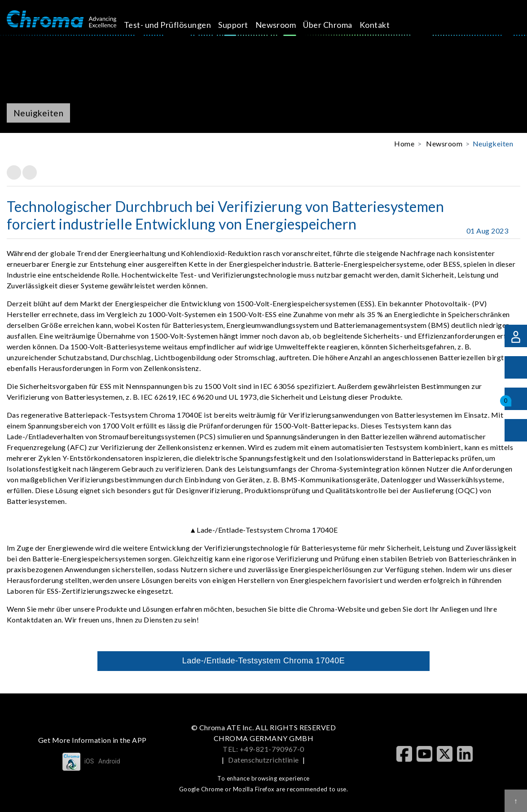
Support (243, 25)
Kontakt (384, 25)
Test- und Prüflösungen (178, 25)
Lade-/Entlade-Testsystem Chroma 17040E (263, 661)
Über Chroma (338, 25)
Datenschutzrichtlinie (263, 760)
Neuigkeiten (493, 143)
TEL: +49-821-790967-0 (263, 749)
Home (404, 143)
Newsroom (286, 25)
